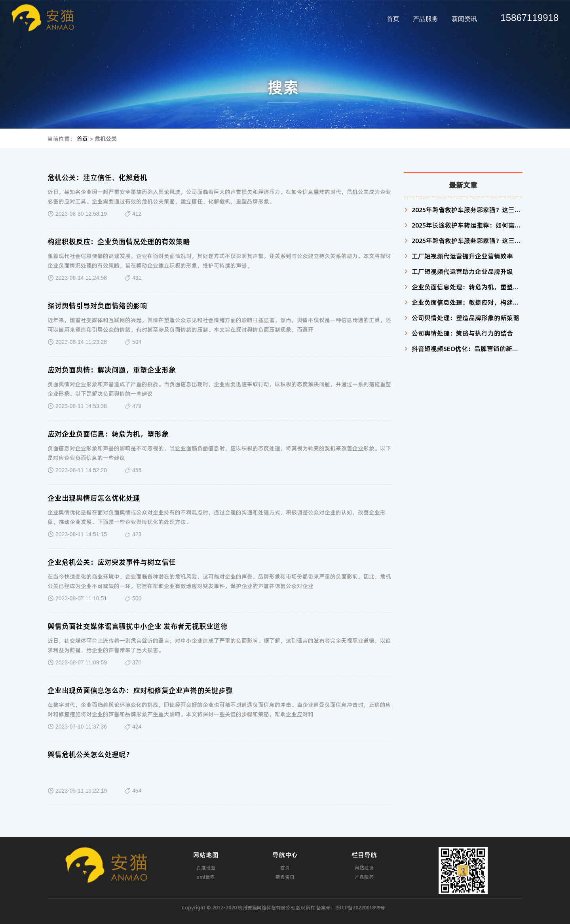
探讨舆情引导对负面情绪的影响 (97, 305)
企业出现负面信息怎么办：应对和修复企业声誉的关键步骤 (140, 690)
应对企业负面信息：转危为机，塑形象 (108, 434)
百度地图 (206, 867)
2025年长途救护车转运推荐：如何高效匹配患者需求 (485, 225)
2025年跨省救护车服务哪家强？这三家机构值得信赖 (485, 210)
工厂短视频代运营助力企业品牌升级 (462, 271)
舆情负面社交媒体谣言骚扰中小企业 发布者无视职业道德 (138, 626)
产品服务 (426, 19)
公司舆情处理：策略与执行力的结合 (462, 333)
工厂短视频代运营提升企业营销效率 (462, 256)
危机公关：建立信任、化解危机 (97, 177)
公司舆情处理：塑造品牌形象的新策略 (465, 318)
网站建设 (364, 867)
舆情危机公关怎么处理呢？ (90, 754)
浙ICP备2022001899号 (360, 907)
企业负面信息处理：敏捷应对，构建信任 (469, 302)
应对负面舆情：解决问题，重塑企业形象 (112, 370)
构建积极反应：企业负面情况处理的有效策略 (119, 241)
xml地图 (206, 877)
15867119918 (529, 18)
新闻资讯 (464, 19)
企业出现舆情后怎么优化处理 (94, 498)
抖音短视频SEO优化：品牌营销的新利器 (468, 348)
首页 (393, 19)
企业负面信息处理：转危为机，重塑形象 (469, 287)
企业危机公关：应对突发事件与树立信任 (112, 562)
